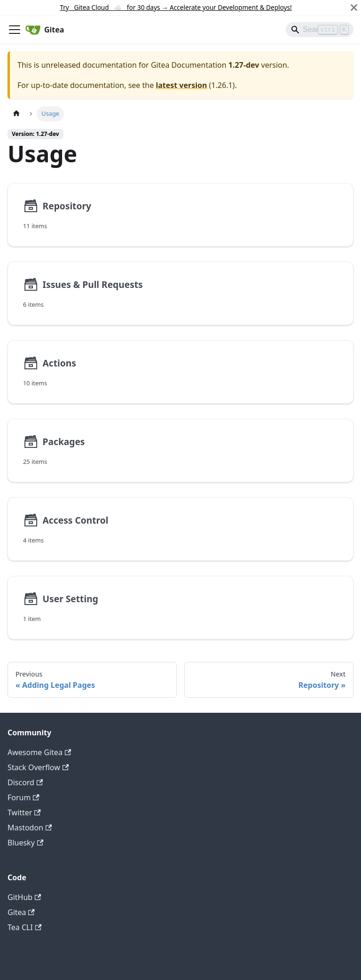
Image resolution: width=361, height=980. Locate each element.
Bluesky (25, 843)
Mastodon (30, 828)
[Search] (320, 30)
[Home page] (16, 114)
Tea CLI (24, 927)
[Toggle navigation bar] (15, 30)
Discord (25, 782)
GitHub (24, 897)
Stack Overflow (38, 767)
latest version (181, 85)
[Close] (354, 8)
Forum (24, 797)
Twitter (24, 813)
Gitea (21, 912)
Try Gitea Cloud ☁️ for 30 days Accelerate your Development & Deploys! (176, 7)
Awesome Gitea (39, 752)
